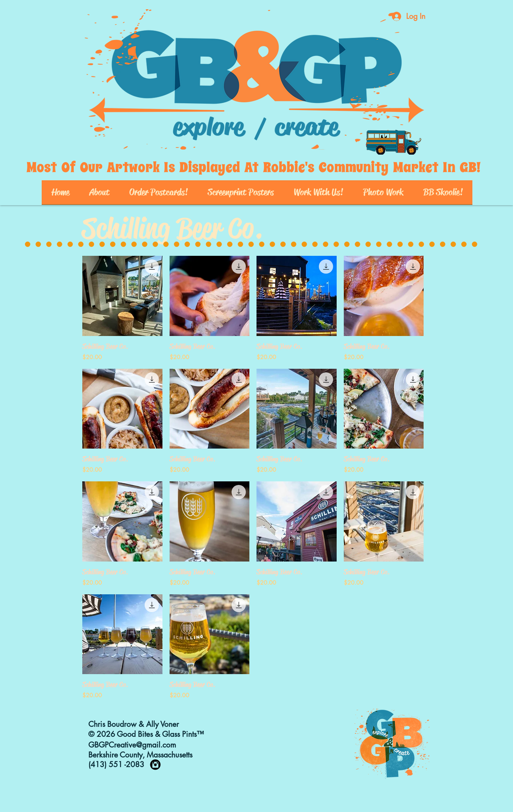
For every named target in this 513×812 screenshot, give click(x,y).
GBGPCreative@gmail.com (132, 745)
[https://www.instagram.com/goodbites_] (155, 765)
